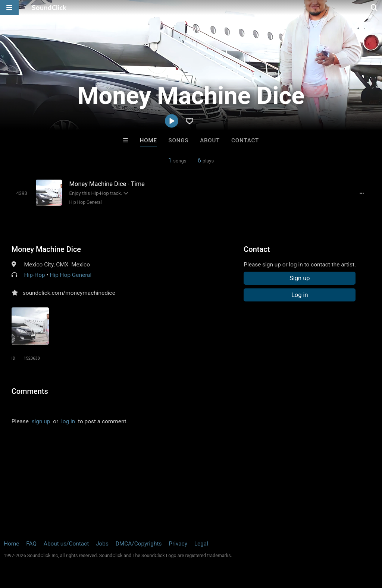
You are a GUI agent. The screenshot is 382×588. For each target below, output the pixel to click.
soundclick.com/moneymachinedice (69, 293)
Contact (245, 140)
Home (148, 140)
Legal (201, 544)
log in (68, 421)
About (210, 140)
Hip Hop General (86, 202)
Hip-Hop (35, 275)
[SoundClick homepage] (49, 7)
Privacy (178, 544)
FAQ (31, 544)
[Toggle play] (22, 193)
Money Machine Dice (46, 249)
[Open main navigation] (9, 7)
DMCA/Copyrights (139, 544)
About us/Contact (66, 544)
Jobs (102, 544)
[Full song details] (361, 193)
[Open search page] (375, 7)
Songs (179, 140)
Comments (30, 391)
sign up (41, 421)
